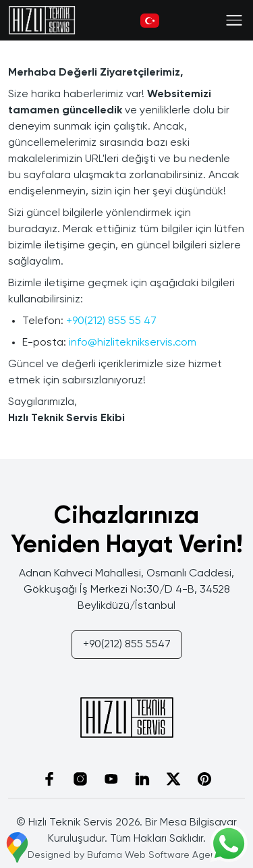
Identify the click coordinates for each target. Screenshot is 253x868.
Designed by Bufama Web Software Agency (127, 855)
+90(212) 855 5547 (127, 645)
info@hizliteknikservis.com (133, 343)
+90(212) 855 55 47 (111, 321)
